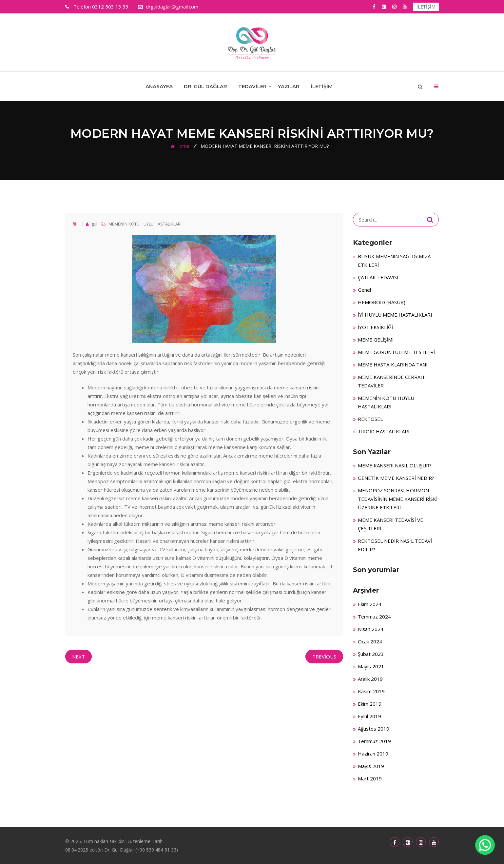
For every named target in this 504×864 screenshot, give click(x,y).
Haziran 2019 (373, 754)
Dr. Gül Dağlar (205, 86)
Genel (364, 290)
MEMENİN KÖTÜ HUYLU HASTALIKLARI (145, 224)
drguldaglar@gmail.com (172, 7)
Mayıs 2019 (371, 766)
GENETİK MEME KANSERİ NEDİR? (396, 478)
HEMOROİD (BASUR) (382, 302)
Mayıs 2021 (371, 666)
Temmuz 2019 (374, 741)
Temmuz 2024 (374, 617)
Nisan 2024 (371, 629)
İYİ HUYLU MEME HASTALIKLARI (395, 315)
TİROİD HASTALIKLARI (384, 431)
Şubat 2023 (371, 654)
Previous (324, 657)
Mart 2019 (370, 778)
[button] (485, 845)
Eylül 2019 (369, 716)
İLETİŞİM (426, 7)
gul (94, 224)
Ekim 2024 (370, 604)
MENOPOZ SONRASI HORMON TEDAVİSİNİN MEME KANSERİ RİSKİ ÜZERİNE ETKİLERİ (398, 499)
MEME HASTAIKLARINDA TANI (393, 364)
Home (183, 146)
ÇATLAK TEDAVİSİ (378, 277)
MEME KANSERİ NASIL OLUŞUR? (395, 465)
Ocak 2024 (370, 641)
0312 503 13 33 (100, 7)
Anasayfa (159, 86)
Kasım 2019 (371, 691)
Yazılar (289, 86)
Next (78, 657)
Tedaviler (252, 86)
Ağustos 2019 (374, 729)
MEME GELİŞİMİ (376, 340)
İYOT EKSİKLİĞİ (375, 327)
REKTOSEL (370, 419)
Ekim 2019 (370, 704)
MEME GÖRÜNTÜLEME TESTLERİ (396, 352)
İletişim (322, 86)
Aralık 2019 (370, 679)
